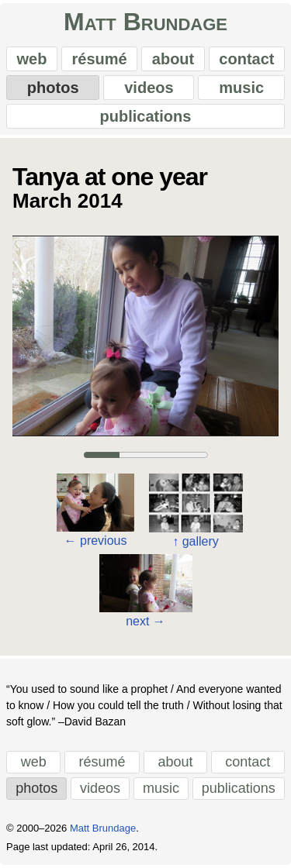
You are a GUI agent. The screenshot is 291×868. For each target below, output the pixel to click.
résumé (100, 59)
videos (149, 88)
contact (246, 59)
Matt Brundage (145, 22)
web (32, 59)
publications (146, 116)
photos (53, 88)
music (241, 88)
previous (96, 541)
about (173, 59)
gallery (196, 541)
